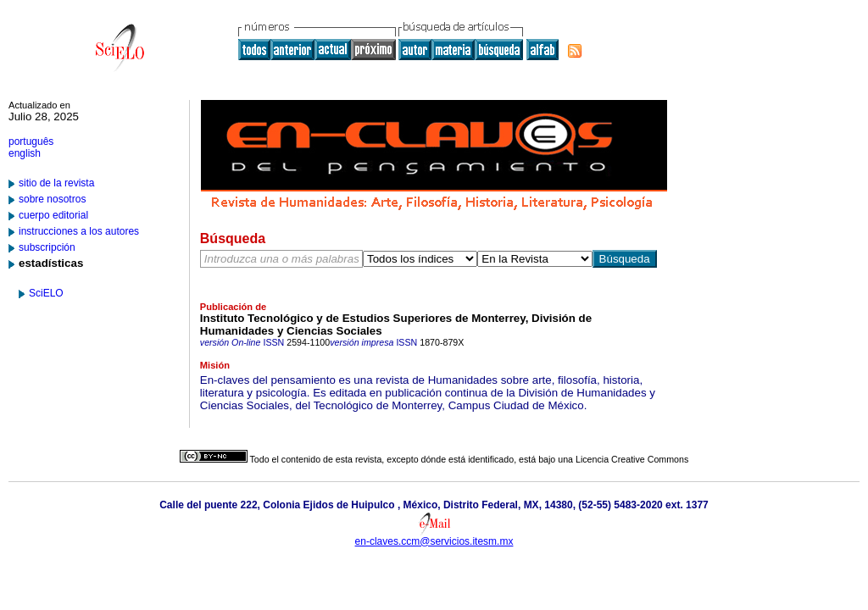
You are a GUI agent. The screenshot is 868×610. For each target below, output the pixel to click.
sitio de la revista (56, 183)
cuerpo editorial (53, 215)
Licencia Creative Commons (632, 459)
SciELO (46, 293)
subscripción (47, 247)
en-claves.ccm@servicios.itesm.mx (434, 541)
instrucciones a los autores (79, 231)
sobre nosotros (52, 199)
